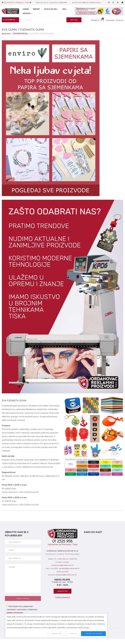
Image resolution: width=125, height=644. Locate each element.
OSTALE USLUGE (51, 9)
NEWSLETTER (62, 591)
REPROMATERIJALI (20, 34)
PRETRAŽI (74, 20)
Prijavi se (120, 20)
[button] (97, 20)
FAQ (65, 9)
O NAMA (26, 9)
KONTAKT (36, 9)
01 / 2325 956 (60, 559)
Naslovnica (6, 34)
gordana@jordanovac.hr (69, 568)
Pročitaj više (57, 634)
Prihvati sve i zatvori (93, 634)
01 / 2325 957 (72, 559)
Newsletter (110, 20)
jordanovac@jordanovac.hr (62, 565)
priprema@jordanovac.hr (67, 575)
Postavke (73, 634)
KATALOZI (27, 13)
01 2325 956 (63, 2)
